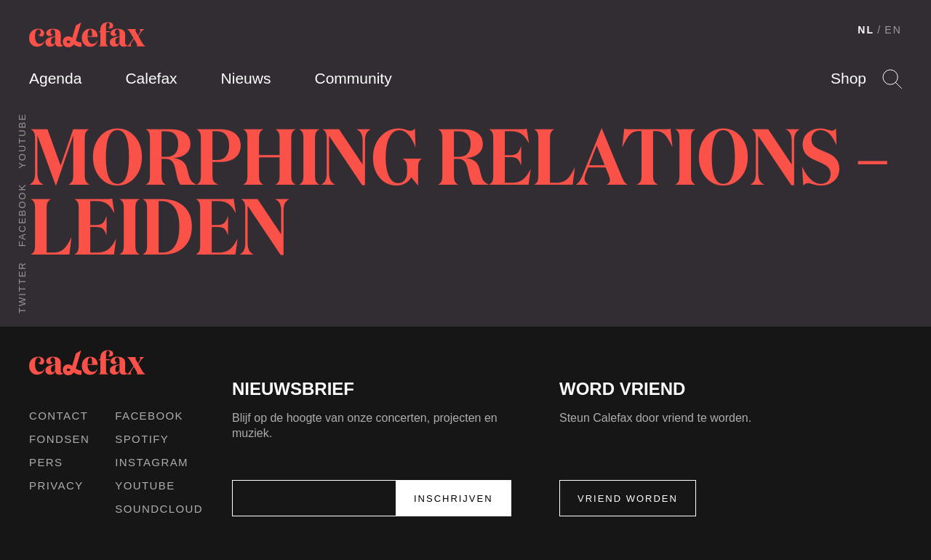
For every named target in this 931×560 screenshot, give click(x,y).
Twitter (22, 287)
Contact (59, 416)
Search (892, 79)
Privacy (56, 485)
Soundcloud (159, 509)
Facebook (22, 215)
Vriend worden (628, 499)
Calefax (151, 78)
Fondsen (59, 439)
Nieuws (246, 78)
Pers (46, 462)
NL (866, 30)
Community (353, 78)
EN (893, 30)
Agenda (55, 78)
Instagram (152, 462)
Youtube (22, 141)
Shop (848, 78)
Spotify (142, 439)
